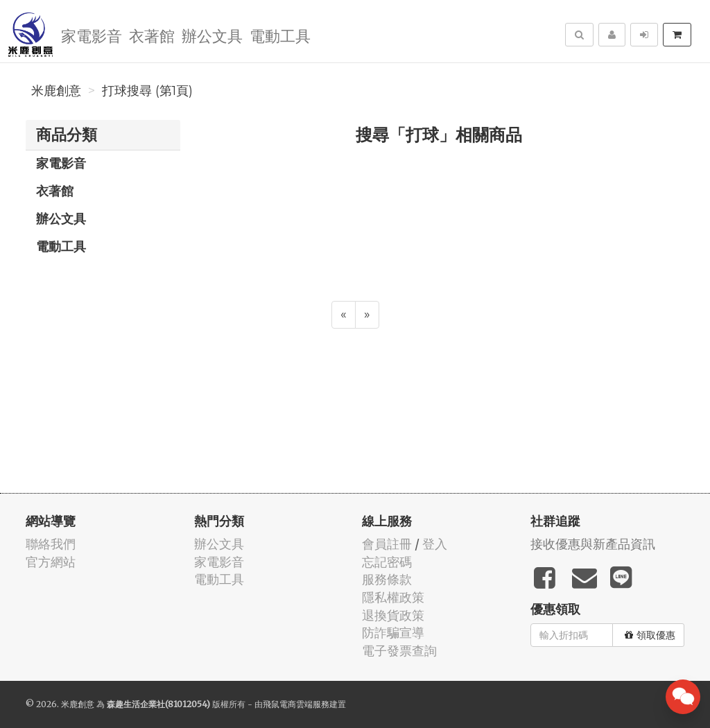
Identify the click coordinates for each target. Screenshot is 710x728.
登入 (435, 544)
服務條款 (387, 579)
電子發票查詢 (399, 651)
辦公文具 (212, 35)
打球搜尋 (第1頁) (147, 91)
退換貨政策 (393, 615)
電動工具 (280, 35)
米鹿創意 (56, 91)
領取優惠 (650, 635)
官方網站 (51, 562)
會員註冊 (387, 544)
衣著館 (152, 35)
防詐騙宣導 (393, 633)
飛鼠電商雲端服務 (296, 704)
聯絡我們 (51, 544)
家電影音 (92, 35)
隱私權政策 (393, 597)
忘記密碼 (387, 562)
